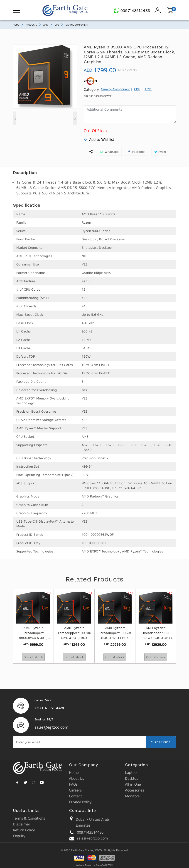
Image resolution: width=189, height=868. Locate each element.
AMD (46, 25)
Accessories (135, 790)
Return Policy (24, 830)
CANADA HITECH (104, 865)
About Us (76, 778)
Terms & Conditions (29, 818)
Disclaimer (22, 824)
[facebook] (17, 782)
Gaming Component (77, 25)
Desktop (132, 778)
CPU (57, 25)
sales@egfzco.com (52, 727)
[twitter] (25, 782)
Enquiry (19, 836)
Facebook (139, 152)
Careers (75, 790)
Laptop (131, 773)
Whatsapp (112, 152)
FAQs (73, 784)
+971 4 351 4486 (50, 708)
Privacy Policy (80, 802)
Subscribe (161, 742)
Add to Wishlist (99, 140)
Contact (75, 796)
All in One (133, 784)
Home (16, 25)
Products (31, 25)
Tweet (162, 152)
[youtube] (42, 782)
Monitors (132, 796)
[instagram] (34, 782)
